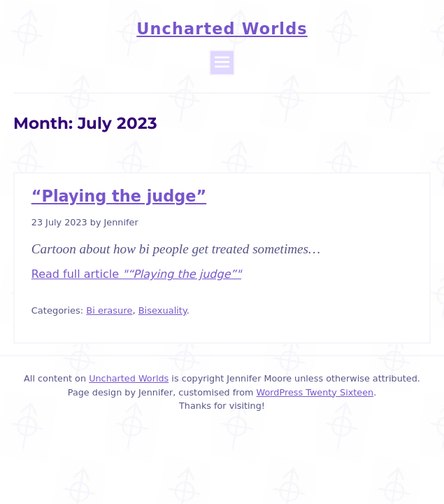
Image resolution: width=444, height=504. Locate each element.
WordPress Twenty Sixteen (315, 392)
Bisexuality (163, 310)
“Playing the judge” (119, 196)
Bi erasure (109, 310)
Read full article (136, 274)
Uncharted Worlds (222, 29)
